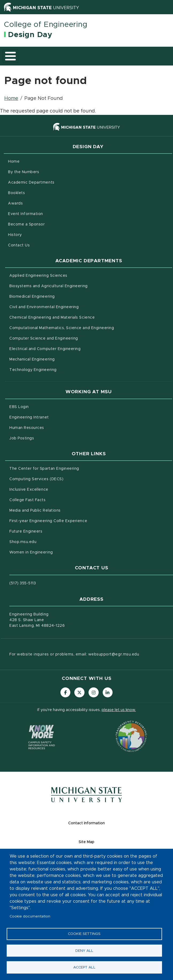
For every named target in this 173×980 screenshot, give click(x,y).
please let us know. (119, 711)
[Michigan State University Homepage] (86, 799)
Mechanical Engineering (54, 359)
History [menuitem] (15, 235)
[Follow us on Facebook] (64, 693)
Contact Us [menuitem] (19, 245)
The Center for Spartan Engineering (67, 468)
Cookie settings (84, 932)
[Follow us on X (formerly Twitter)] (79, 693)
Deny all (84, 949)
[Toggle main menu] (10, 56)
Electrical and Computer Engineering (67, 348)
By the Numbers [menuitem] (24, 172)
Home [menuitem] (14, 162)
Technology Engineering (55, 369)
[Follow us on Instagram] (94, 693)
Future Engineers (48, 531)
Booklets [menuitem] (16, 193)
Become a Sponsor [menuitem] (26, 224)
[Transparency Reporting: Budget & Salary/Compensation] (131, 737)
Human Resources (49, 427)
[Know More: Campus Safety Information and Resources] (42, 737)
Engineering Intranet (51, 417)
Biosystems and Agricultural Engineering (71, 286)
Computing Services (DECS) (59, 479)
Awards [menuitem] (15, 203)
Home (11, 99)
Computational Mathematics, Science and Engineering (84, 327)
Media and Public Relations (57, 510)
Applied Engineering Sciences (61, 275)
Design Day (30, 35)
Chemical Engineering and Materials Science (74, 317)
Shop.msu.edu (45, 541)
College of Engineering (46, 25)
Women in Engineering (53, 552)
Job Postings (44, 438)
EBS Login (41, 406)
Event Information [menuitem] (26, 214)
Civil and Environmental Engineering (66, 307)
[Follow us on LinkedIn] (109, 693)
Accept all (84, 967)
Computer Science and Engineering (66, 338)
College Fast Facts (50, 500)
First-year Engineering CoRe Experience (71, 520)
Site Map (107, 842)
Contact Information (107, 824)
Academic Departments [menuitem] (31, 183)
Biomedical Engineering (54, 296)
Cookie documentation (30, 914)
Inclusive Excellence (51, 489)
